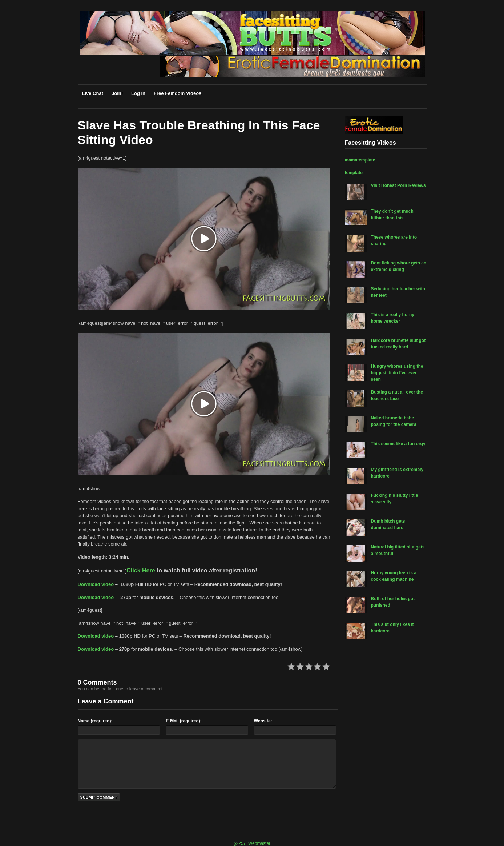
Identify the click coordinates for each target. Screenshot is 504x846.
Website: (263, 721)
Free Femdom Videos (178, 93)
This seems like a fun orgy (398, 444)
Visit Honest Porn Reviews (398, 185)
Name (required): (95, 721)
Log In (138, 93)
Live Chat (93, 93)
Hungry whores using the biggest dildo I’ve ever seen (397, 373)
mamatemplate (360, 160)
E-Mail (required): (184, 721)
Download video (96, 584)
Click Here (141, 570)
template (354, 173)
